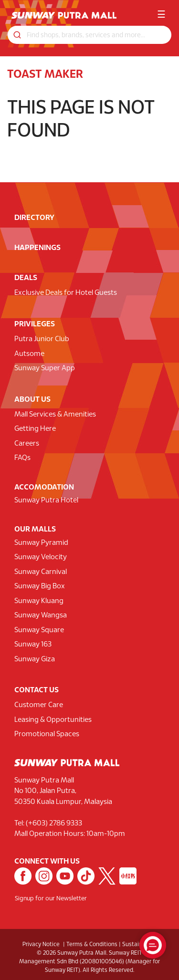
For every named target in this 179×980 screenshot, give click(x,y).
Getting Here (35, 429)
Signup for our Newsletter (51, 899)
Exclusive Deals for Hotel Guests (66, 293)
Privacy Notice (41, 944)
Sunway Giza (35, 659)
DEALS (26, 278)
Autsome (29, 354)
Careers (27, 444)
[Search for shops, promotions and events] (89, 35)
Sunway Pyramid (41, 543)
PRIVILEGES (35, 324)
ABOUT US (32, 400)
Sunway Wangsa (41, 615)
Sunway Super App (45, 368)
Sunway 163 (33, 645)
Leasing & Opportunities (53, 720)
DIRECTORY (34, 218)
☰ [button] (161, 15)
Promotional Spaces (47, 734)
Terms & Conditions (92, 944)
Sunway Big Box (40, 586)
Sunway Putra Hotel (46, 500)
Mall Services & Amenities (55, 415)
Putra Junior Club (42, 339)
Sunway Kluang (39, 601)
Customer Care (39, 705)
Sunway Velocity (41, 557)
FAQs (22, 458)
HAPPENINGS (37, 248)
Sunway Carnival (41, 572)
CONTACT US (37, 690)
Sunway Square (39, 630)
